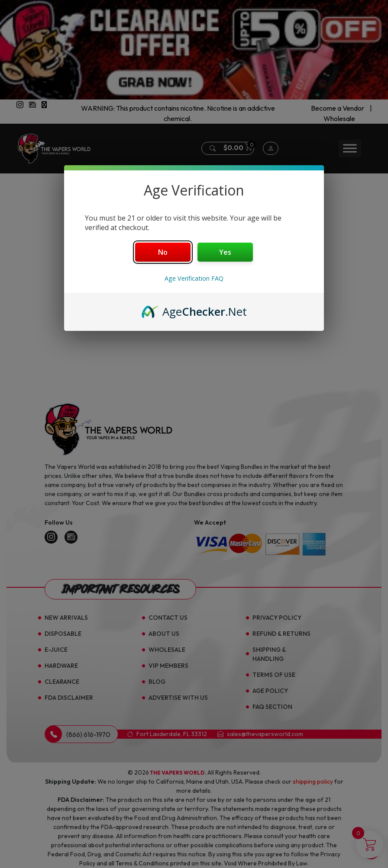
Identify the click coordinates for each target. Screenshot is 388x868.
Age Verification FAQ (194, 278)
